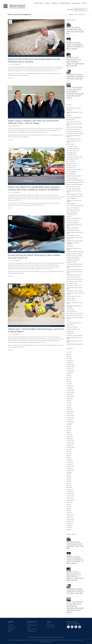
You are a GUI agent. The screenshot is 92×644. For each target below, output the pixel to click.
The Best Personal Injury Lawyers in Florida (75, 318)
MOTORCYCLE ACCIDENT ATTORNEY (73, 243)
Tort (67, 321)
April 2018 (69, 485)
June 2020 (69, 454)
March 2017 (69, 513)
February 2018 (70, 490)
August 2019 (70, 473)
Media (9, 631)
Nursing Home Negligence (73, 258)
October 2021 (70, 420)
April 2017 (69, 511)
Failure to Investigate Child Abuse (74, 184)
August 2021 (70, 424)
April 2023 (69, 382)
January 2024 (70, 363)
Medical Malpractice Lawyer (73, 230)
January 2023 (70, 388)
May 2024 (69, 354)
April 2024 (69, 356)
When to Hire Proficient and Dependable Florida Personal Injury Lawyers (34, 60)
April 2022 (69, 407)
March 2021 (69, 435)
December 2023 (70, 365)
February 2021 (70, 437)
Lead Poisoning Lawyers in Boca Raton (74, 225)
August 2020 (70, 449)
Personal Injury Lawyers (72, 283)
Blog (29, 627)
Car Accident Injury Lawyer (73, 151)
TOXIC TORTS (70, 325)
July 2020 (69, 451)
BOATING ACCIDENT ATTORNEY (33, 56)
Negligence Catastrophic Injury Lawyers (74, 249)
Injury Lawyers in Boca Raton (73, 210)
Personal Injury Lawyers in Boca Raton (74, 288)
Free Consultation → (81, 10)
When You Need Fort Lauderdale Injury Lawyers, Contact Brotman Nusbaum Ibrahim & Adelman (34, 188)
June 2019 (69, 477)
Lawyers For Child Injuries (73, 221)
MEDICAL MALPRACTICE (45, 326)
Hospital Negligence (71, 204)
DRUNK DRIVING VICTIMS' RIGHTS (56, 184)
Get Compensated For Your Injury (74, 194)
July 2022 (69, 401)
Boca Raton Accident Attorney (74, 129)
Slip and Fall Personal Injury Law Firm (75, 313)
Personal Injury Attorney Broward (74, 264)
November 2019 (70, 466)
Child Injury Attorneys (72, 165)
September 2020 (71, 447)
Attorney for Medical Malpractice (74, 118)
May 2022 (69, 405)
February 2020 (70, 462)
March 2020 (69, 460)
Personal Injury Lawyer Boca (73, 277)
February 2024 (70, 360)
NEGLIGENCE (70, 246)
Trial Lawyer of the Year (72, 327)
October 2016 (70, 523)
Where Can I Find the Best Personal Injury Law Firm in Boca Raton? (36, 330)
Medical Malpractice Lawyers (73, 235)
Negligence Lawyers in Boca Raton (75, 252)
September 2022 (71, 396)
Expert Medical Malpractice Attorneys (75, 182)
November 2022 (70, 392)
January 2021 (70, 439)
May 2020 (69, 456)
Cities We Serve (32, 631)
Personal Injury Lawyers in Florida (74, 291)
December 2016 (70, 519)
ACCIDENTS (11, 56)
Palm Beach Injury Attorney (73, 260)
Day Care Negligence (72, 172)
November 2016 (70, 521)
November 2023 (70, 367)
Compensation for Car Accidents (74, 170)
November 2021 (70, 418)
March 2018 (69, 487)
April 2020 (69, 458)
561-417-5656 (70, 10)
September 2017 (71, 500)
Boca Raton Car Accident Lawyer (74, 131)
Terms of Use (50, 625)
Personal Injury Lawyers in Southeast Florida (75, 294)
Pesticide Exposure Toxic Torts (74, 296)
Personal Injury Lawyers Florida (74, 286)
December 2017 (70, 494)
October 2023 (70, 369)
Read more (11, 78)
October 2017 (70, 498)
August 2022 (70, 399)
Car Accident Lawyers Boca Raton (75, 157)
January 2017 (70, 517)
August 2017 (70, 502)
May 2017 (69, 509)
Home (72, 15)
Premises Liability (71, 298)
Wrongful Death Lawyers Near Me (75, 344)
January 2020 (70, 464)
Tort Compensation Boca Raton (74, 323)
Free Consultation (32, 629)
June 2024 (69, 352)
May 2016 (69, 530)
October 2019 (70, 468)
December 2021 (70, 416)
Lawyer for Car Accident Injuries (74, 218)
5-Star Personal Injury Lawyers (74, 108)
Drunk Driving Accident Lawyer (74, 176)
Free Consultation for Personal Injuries (74, 191)
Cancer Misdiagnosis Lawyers (73, 139)
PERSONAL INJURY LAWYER (74, 275)
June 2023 (69, 377)
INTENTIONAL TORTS (72, 214)
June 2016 (69, 528)
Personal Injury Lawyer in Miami (74, 281)
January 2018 (70, 492)
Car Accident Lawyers (72, 155)
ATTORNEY (16, 56)
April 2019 (69, 481)
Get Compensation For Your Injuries (75, 196)
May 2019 (69, 479)
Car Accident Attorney (72, 146)
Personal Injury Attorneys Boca (74, 270)
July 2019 (69, 475)
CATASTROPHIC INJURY (51, 56)
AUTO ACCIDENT (22, 56)
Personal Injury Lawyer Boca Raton (75, 279)
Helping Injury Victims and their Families (74, 201)
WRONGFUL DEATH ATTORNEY (74, 336)
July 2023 (69, 375)
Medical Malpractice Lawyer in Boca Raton (75, 233)
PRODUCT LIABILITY (72, 300)
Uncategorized (70, 331)
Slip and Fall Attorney (72, 311)
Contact (84, 3)
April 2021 (69, 432)
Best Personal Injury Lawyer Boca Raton (74, 125)
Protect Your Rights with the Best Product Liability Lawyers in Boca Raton (75, 62)
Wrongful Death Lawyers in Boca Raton (74, 341)
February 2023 (70, 386)
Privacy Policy (51, 627)
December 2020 (70, 441)
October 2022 (70, 394)
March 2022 (69, 409)
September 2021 (70, 422)
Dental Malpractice (71, 174)
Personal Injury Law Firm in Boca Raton (74, 272)
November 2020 (70, 443)
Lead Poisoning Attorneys (73, 223)
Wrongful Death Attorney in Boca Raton (74, 338)
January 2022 (70, 413)
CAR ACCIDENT (43, 56)
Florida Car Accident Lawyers (73, 187)
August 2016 (70, 526)
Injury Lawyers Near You (72, 212)
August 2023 (70, 373)
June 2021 (69, 428)
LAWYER (59, 252)
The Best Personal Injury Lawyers (74, 315)
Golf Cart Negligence (72, 198)
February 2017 (70, 515)
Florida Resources (65, 3)
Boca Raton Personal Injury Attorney (75, 134)
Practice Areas (39, 3)
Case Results (55, 3)
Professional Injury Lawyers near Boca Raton (74, 306)
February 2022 (70, 411)
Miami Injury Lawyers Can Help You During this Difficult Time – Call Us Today (33, 122)
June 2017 (69, 506)
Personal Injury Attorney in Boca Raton (74, 267)
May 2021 (69, 430)
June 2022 (69, 403)
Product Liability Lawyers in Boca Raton (74, 303)
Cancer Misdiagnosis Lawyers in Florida (74, 142)
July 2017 (69, 504)
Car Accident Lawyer (71, 153)
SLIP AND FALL (70, 309)
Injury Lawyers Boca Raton (73, 208)
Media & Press (76, 3)
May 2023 (69, 380)
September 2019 (71, 470)
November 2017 (70, 496)
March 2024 (69, 358)
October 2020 (70, 445)
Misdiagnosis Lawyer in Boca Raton (75, 241)
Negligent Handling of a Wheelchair (75, 254)
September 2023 (71, 371)
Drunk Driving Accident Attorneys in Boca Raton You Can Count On (34, 256)
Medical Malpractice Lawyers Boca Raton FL (75, 238)
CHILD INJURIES (60, 56)
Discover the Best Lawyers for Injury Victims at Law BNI (75, 77)
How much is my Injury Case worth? (75, 206)
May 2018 (69, 483)
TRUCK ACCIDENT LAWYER (73, 329)
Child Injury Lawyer (71, 168)
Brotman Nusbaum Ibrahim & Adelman (18, 75)
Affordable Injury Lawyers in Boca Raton (74, 113)
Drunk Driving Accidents (72, 178)
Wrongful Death (70, 333)
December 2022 (70, 390)
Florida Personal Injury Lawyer (74, 189)
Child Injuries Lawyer (71, 163)
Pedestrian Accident (71, 262)
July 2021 (69, 426)
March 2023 (69, 384)
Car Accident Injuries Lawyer (73, 148)
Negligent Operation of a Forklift (74, 256)
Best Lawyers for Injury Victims (74, 122)
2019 (76, 15)
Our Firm (47, 3)
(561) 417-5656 (73, 624)
